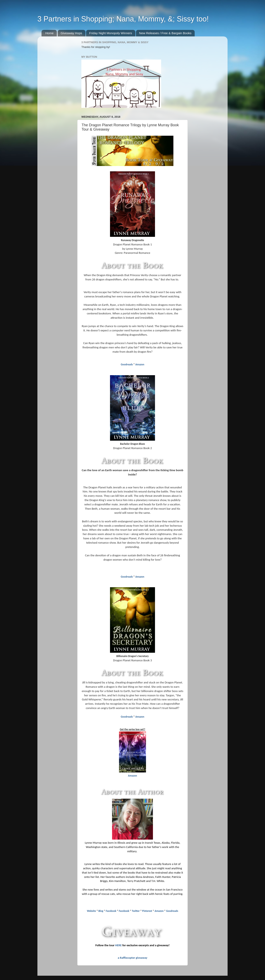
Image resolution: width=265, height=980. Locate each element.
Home (49, 33)
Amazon (140, 364)
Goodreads (127, 364)
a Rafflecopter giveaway (133, 958)
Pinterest (147, 911)
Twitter (136, 911)
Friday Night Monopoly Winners (111, 33)
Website (91, 911)
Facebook (111, 911)
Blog (101, 911)
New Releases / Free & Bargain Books (165, 33)
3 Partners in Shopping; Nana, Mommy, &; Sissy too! (123, 19)
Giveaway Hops (71, 33)
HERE (118, 945)
